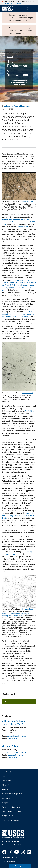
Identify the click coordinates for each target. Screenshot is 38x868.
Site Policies (6, 781)
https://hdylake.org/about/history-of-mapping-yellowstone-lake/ (16, 615)
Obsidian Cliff (23, 227)
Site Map (5, 789)
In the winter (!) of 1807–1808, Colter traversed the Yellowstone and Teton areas (18, 314)
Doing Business (7, 816)
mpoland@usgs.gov (15, 755)
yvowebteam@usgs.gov (17, 736)
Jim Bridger (30, 411)
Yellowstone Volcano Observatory (17, 106)
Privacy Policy (7, 785)
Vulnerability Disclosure (11, 807)
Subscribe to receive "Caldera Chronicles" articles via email (19, 83)
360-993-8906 (14, 738)
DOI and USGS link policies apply (14, 794)
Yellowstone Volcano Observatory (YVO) (14, 723)
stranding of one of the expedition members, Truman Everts (19, 515)
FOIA (4, 776)
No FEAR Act (7, 798)
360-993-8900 (14, 757)
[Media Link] (19, 186)
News (10, 56)
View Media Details (28, 201)
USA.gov (5, 803)
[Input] (23, 9)
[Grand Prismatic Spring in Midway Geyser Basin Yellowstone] (19, 69)
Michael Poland (10, 746)
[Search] (28, 9)
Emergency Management (11, 820)
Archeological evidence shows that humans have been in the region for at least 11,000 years (19, 222)
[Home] (8, 10)
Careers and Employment (11, 812)
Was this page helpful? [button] (20, 866)
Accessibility (6, 772)
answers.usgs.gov (8, 861)
